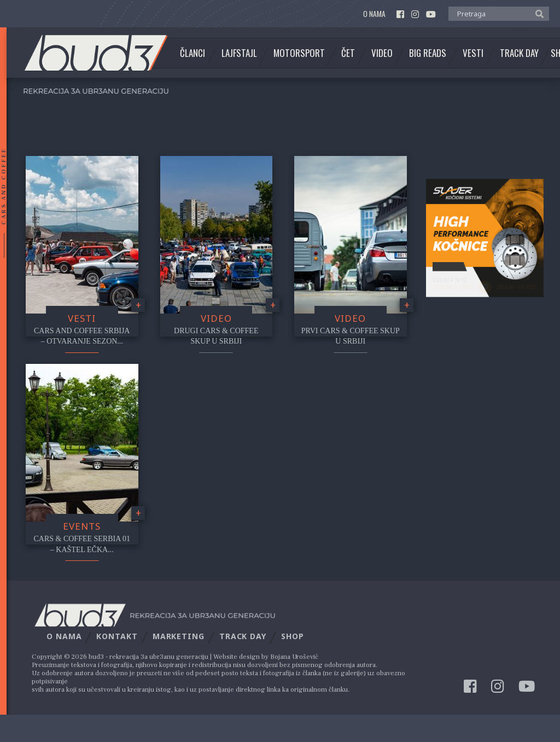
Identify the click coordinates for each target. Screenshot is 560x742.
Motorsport (299, 53)
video (216, 318)
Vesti (473, 53)
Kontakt (117, 636)
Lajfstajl (239, 53)
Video (382, 53)
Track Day (519, 53)
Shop (293, 636)
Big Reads (428, 53)
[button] (537, 13)
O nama (374, 14)
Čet (348, 53)
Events (82, 526)
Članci (192, 53)
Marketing (179, 636)
